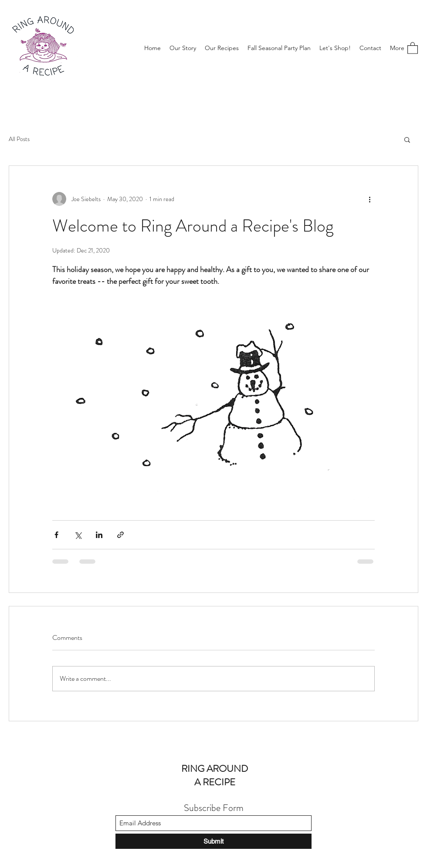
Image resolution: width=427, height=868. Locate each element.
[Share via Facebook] (56, 535)
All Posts (19, 139)
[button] (413, 48)
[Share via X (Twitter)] (78, 535)
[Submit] (213, 841)
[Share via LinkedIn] (99, 535)
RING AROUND (215, 769)
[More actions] (369, 199)
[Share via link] (120, 535)
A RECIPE (215, 782)
